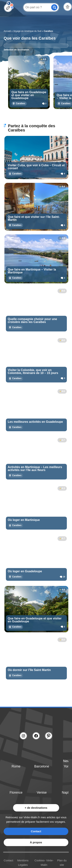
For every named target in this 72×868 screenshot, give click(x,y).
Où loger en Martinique (24, 520)
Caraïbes (21, 103)
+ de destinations (36, 808)
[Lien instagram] (23, 736)
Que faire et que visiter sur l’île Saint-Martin (34, 218)
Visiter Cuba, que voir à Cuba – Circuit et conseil (36, 167)
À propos (36, 842)
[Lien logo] (36, 721)
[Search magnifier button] (54, 7)
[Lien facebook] (36, 736)
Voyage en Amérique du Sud (27, 31)
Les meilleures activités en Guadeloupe (35, 422)
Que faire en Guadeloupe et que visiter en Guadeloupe (29, 95)
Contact (36, 831)
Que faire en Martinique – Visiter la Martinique (32, 271)
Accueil (7, 31)
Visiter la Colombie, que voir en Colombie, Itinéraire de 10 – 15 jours (33, 372)
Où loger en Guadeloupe (25, 571)
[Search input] (37, 7)
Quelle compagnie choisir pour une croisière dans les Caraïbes (32, 321)
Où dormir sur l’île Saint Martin (29, 670)
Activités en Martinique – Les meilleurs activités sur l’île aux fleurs (35, 469)
